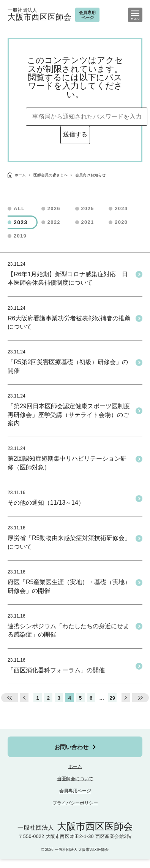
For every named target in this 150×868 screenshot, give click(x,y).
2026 (54, 208)
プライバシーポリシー (75, 803)
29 (112, 698)
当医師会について (75, 779)
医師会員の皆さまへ (51, 175)
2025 (88, 208)
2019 (20, 236)
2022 (54, 222)
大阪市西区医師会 (39, 15)
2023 (21, 222)
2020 (121, 222)
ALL (19, 208)
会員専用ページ (75, 791)
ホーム (75, 767)
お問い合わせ (71, 747)
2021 (88, 222)
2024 (121, 208)
